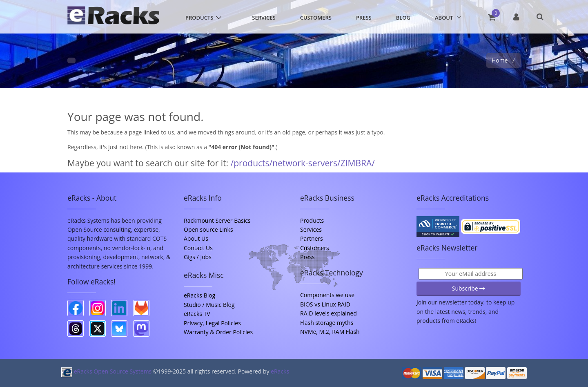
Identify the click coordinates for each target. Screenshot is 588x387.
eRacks (280, 371)
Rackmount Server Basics (217, 220)
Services (264, 18)
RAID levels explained (329, 313)
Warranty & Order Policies (218, 332)
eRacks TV (197, 314)
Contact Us (198, 248)
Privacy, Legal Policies (212, 323)
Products (199, 18)
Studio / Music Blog (209, 305)
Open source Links (208, 229)
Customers (316, 18)
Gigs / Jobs (198, 257)
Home (500, 60)
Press (364, 18)
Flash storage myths (327, 323)
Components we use (327, 295)
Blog (403, 18)
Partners (312, 238)
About (444, 18)
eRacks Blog (199, 295)
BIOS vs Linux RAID (325, 304)
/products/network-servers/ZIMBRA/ (303, 163)
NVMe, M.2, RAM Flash (330, 332)
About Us (196, 238)
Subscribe (469, 288)
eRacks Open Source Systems (107, 371)
